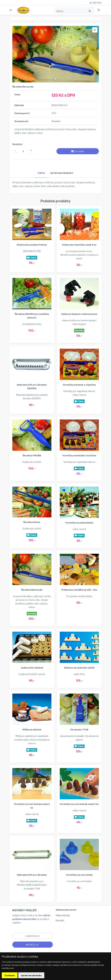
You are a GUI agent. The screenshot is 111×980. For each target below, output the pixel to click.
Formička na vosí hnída (79, 875)
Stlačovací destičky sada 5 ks (79, 245)
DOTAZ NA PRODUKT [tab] (62, 173)
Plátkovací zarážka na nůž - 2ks (79, 590)
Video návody (63, 915)
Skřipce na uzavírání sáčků (79, 668)
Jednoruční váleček (32, 668)
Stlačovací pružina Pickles (32, 245)
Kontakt (60, 920)
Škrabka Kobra (32, 522)
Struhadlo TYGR (79, 729)
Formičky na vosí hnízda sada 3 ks (79, 804)
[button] (99, 10)
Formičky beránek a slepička (79, 385)
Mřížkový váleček (32, 729)
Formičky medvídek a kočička (79, 455)
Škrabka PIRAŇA (32, 455)
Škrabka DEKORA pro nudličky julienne (32, 316)
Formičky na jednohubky (79, 523)
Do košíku (78, 151)
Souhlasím (10, 975)
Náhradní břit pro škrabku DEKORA (32, 386)
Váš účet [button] (96, 3)
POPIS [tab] (41, 173)
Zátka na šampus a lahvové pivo (79, 314)
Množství (17, 144)
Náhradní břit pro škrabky (32, 875)
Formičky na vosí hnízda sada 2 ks (32, 806)
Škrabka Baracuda (32, 590)
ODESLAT (32, 945)
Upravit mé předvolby (31, 975)
